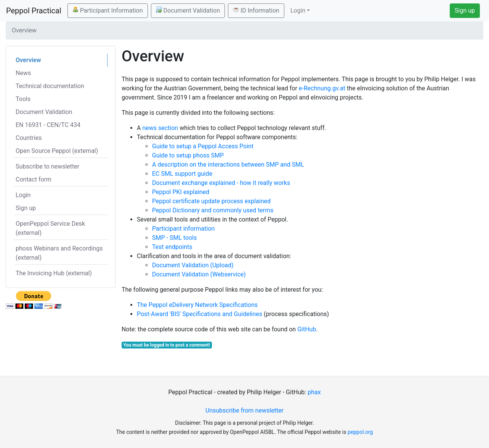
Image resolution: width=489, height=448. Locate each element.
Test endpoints (172, 247)
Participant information (183, 229)
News (23, 73)
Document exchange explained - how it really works (221, 183)
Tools (23, 99)
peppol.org (360, 432)
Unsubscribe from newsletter (244, 410)
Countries (29, 138)
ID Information (256, 10)
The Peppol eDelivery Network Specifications (197, 305)
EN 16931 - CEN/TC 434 (48, 125)
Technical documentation (50, 86)
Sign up (465, 10)
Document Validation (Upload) (193, 265)
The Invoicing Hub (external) (54, 273)
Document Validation (188, 10)
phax (314, 392)
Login (23, 195)
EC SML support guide (182, 174)
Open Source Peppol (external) (57, 151)
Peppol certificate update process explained (211, 201)
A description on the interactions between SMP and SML (228, 165)
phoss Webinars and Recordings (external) (59, 253)
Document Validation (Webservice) (199, 274)
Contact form (34, 179)
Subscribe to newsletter (47, 166)
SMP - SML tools (174, 238)
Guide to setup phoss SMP (188, 155)
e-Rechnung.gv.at (322, 88)
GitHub (307, 329)
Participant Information (108, 10)
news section (160, 128)
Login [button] (298, 10)
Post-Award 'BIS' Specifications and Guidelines (200, 314)
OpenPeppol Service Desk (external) (50, 228)
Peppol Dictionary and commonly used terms (213, 210)
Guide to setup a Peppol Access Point (203, 146)
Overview (28, 60)
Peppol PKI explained (181, 192)
